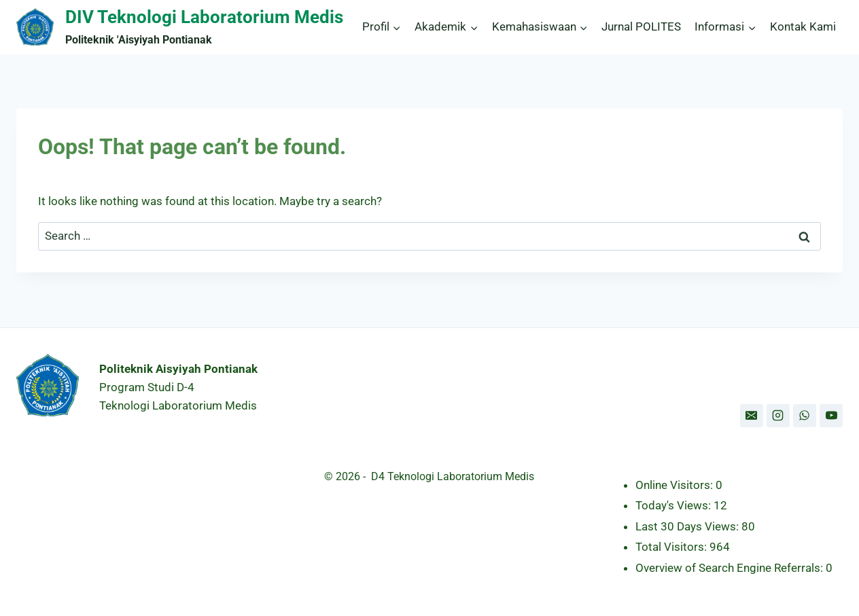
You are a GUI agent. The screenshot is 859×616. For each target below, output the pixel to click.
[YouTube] (831, 416)
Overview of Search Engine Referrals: (731, 568)
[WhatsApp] (805, 416)
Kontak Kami (803, 26)
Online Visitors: (676, 485)
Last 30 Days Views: (688, 526)
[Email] (752, 416)
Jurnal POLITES (641, 26)
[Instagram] (778, 416)
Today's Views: (674, 505)
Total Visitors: (672, 547)
